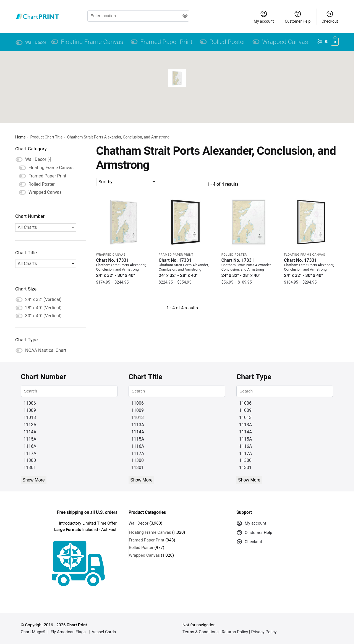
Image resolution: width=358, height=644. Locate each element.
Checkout (330, 17)
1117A (30, 453)
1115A (30, 439)
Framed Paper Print (176, 255)
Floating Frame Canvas (305, 255)
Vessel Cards (104, 632)
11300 (30, 460)
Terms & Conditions (201, 632)
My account (264, 17)
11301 (30, 468)
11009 (30, 410)
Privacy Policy (264, 632)
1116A (30, 446)
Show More (34, 480)
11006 (30, 403)
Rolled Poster (234, 255)
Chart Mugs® (33, 632)
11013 (30, 417)
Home (20, 137)
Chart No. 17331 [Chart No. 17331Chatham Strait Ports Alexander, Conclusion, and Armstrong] (123, 268)
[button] (177, 78)
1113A (30, 425)
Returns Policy (235, 632)
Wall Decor (139, 523)
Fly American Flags (68, 632)
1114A (30, 432)
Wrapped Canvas (111, 255)
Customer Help (298, 17)
